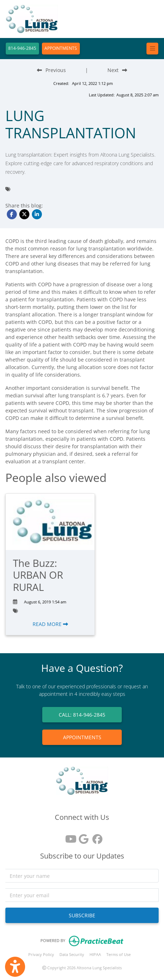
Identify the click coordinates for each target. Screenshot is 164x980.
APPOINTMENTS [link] (82, 737)
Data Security (72, 954)
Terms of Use (119, 954)
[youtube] (68, 836)
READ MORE (50, 624)
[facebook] (96, 836)
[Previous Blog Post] (51, 70)
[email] (82, 895)
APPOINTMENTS (61, 48)
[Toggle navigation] (152, 49)
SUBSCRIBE (82, 915)
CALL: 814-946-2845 (82, 715)
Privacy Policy (41, 954)
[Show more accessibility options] (15, 967)
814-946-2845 (22, 48)
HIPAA (95, 954)
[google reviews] (82, 836)
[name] (82, 876)
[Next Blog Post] (117, 70)
